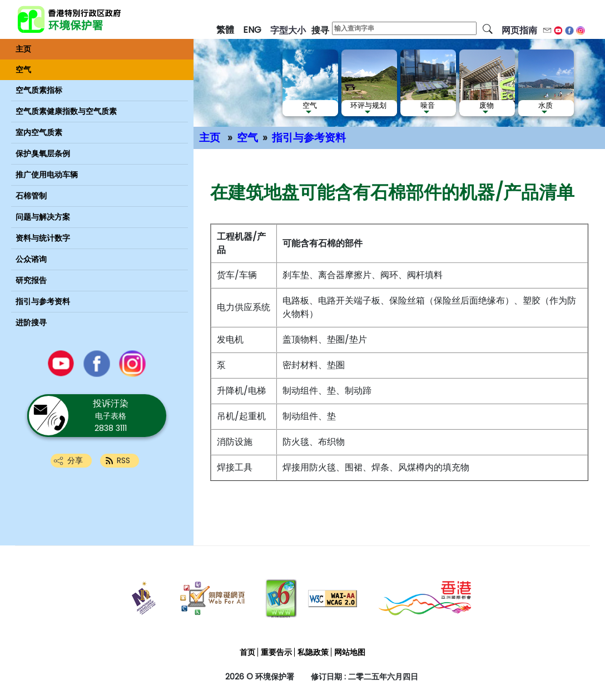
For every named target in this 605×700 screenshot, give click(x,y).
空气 (247, 138)
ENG (252, 30)
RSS (123, 460)
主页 (210, 138)
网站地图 (350, 652)
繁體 (225, 30)
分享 (75, 460)
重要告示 (276, 652)
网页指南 (519, 30)
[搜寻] (488, 28)
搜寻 (320, 30)
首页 (247, 652)
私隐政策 (313, 652)
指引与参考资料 (309, 138)
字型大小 (288, 30)
